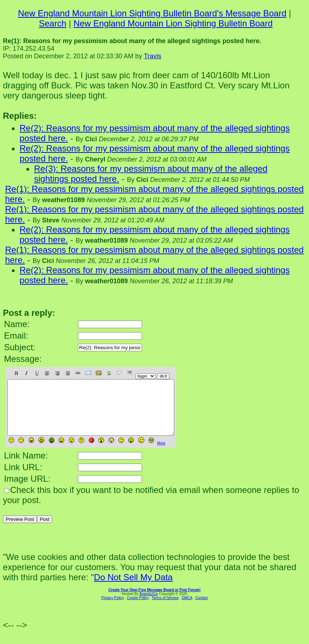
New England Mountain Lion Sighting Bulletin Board (173, 23)
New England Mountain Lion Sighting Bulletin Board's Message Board (152, 13)
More (161, 454)
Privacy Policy (113, 609)
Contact (201, 609)
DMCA (187, 609)
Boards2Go (149, 605)
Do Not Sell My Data (133, 588)
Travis (153, 56)
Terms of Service (165, 609)
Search (53, 23)
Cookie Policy (138, 609)
